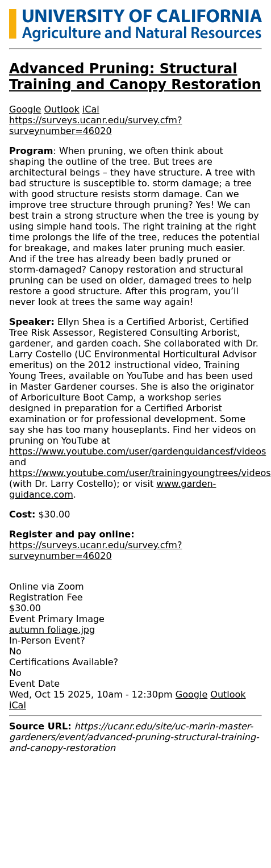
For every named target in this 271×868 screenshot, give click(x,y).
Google (25, 109)
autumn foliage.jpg (52, 630)
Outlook (62, 109)
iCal (91, 109)
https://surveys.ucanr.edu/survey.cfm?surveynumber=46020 (95, 126)
